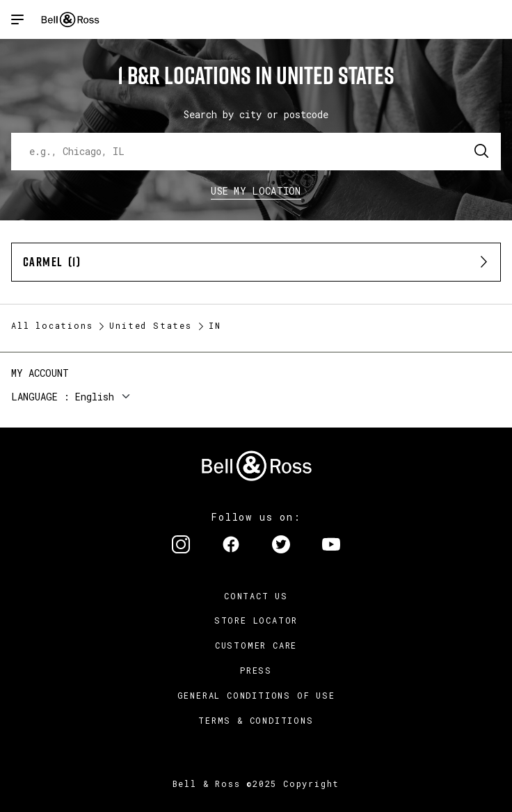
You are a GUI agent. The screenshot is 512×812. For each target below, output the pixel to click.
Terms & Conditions (256, 720)
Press (256, 670)
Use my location (256, 191)
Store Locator (256, 620)
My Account (40, 373)
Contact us (256, 596)
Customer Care (256, 645)
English (95, 397)
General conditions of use (256, 695)
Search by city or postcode (256, 114)
